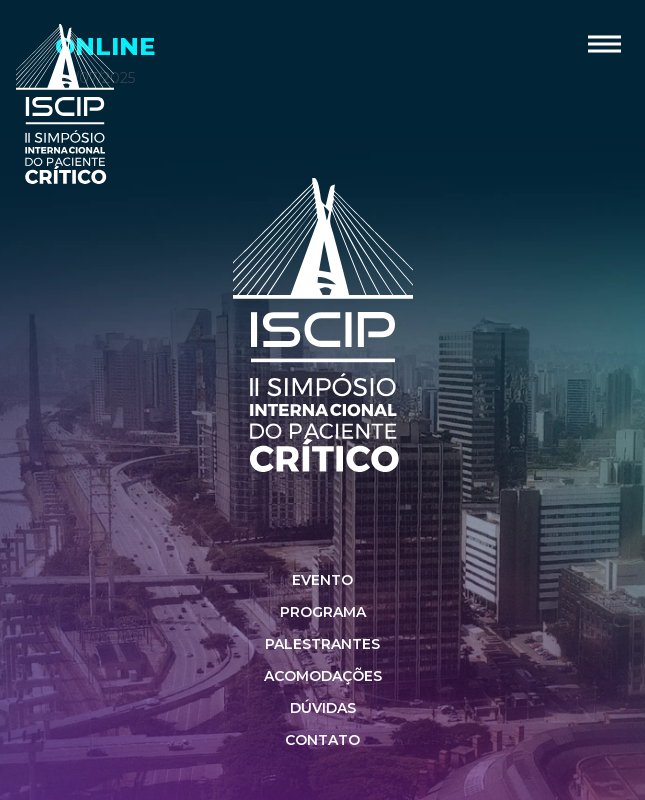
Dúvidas (323, 708)
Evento (322, 580)
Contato (322, 740)
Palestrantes (322, 644)
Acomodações (323, 676)
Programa (323, 612)
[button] (604, 44)
